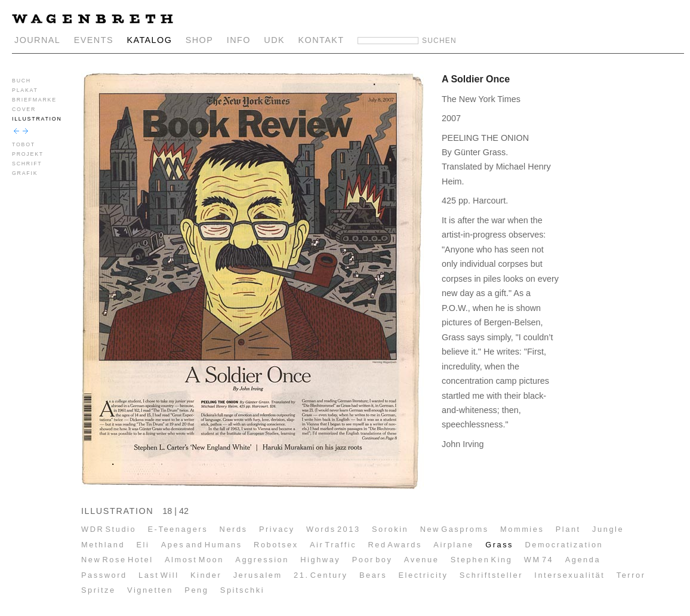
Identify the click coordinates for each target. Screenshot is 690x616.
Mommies (522, 529)
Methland (103, 545)
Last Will (159, 575)
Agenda (583, 560)
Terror (631, 575)
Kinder (206, 575)
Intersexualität (569, 575)
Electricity (423, 575)
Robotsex (276, 545)
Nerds (234, 529)
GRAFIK (25, 173)
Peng (196, 590)
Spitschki (242, 590)
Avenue (422, 560)
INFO (239, 40)
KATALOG (149, 40)
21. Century (321, 575)
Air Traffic (333, 545)
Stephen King (482, 560)
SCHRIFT (27, 164)
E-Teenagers (178, 529)
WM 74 (539, 560)
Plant (568, 529)
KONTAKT (321, 40)
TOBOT (24, 144)
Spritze (98, 590)
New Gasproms (455, 529)
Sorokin (390, 529)
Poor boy (372, 560)
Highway (320, 560)
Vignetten (150, 590)
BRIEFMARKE (34, 100)
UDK (274, 40)
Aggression (262, 560)
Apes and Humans (202, 545)
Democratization (564, 545)
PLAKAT (25, 90)
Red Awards (395, 545)
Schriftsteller (491, 575)
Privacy (277, 529)
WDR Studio (109, 529)
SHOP (200, 40)
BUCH (21, 81)
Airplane (453, 545)
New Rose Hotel (117, 560)
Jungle (608, 529)
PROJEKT (28, 154)
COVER (24, 109)
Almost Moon (194, 560)
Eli (143, 545)
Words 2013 (333, 529)
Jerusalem (258, 575)
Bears (373, 575)
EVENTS (94, 40)
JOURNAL (37, 40)
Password (104, 575)
